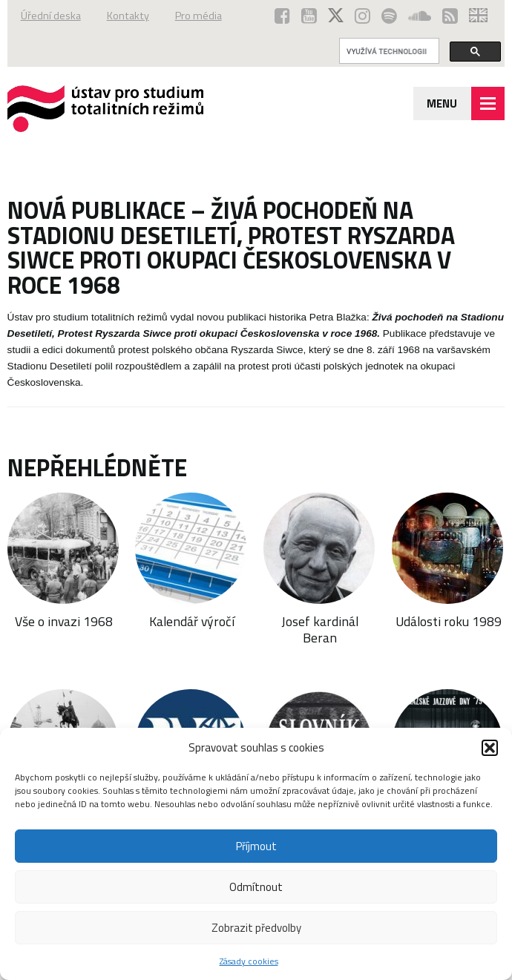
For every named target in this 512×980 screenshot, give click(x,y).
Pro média (198, 16)
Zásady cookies (249, 961)
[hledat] (388, 51)
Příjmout (256, 846)
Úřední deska (51, 16)
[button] (490, 748)
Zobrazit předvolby (256, 928)
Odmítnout (256, 887)
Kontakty (128, 16)
